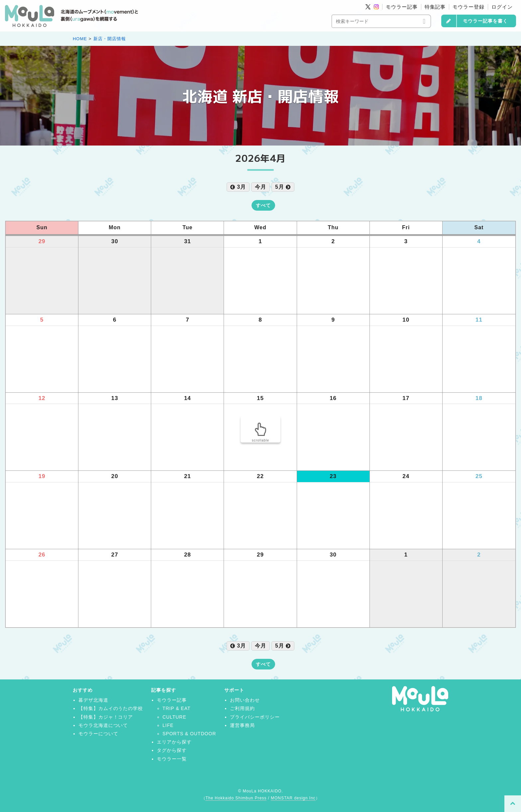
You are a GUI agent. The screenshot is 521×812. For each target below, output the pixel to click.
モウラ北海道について (103, 725)
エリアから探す (174, 742)
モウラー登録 (469, 7)
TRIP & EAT (177, 708)
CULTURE (174, 717)
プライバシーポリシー (255, 717)
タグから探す (172, 750)
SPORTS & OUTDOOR (189, 734)
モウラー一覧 (172, 759)
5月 (283, 187)
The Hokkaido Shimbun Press (236, 798)
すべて (263, 205)
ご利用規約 (242, 708)
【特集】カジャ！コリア (106, 717)
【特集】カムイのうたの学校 (111, 708)
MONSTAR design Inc (293, 798)
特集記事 (435, 7)
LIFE (168, 725)
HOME (80, 39)
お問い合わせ (245, 700)
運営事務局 (242, 725)
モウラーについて (98, 734)
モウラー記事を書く (485, 21)
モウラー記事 (402, 7)
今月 (260, 187)
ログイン (502, 7)
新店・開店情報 (110, 39)
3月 (238, 187)
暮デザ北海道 (93, 700)
